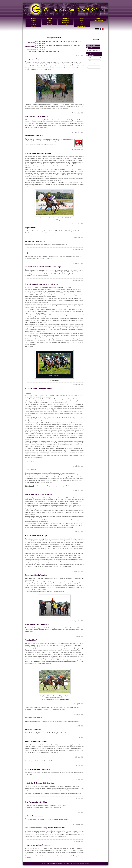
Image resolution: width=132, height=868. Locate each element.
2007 (36, 45)
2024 (44, 43)
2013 (51, 41)
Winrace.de (46, 139)
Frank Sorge (57, 220)
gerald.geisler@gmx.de (85, 864)
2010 (40, 41)
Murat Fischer (64, 700)
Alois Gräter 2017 (54, 51)
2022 (36, 43)
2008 (40, 45)
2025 (44, 47)
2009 (36, 41)
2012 (47, 41)
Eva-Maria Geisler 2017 (42, 51)
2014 (54, 41)
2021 (79, 41)
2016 (61, 41)
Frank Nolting (56, 381)
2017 (65, 41)
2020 (75, 41)
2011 (44, 41)
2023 (40, 43)
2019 (72, 41)
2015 (58, 41)
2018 (68, 41)
